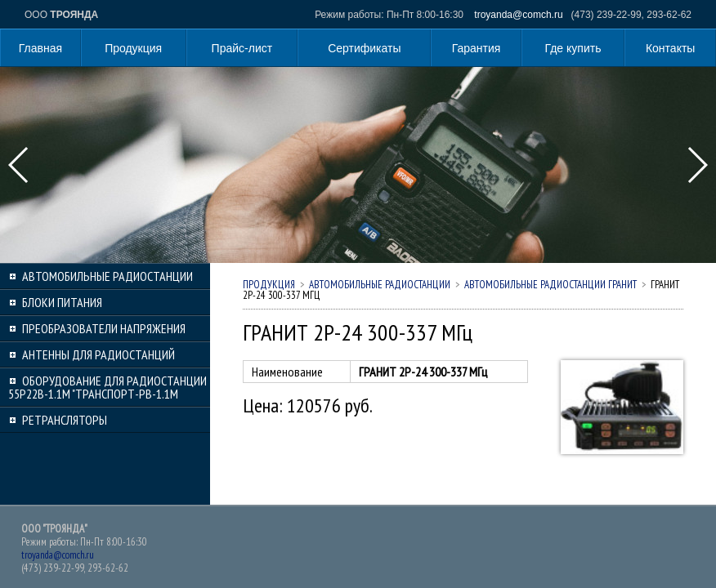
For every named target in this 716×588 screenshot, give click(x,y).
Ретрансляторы (65, 420)
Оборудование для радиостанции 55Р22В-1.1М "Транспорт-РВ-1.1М (107, 387)
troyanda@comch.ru (518, 15)
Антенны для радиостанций (98, 354)
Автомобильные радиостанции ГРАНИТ (550, 285)
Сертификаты (364, 48)
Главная (40, 48)
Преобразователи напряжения (104, 328)
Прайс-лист (242, 48)
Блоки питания (62, 302)
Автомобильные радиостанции (107, 276)
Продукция (133, 48)
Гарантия (477, 48)
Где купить (573, 48)
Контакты (670, 48)
